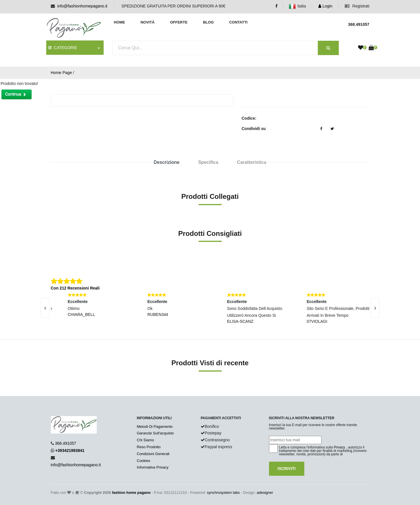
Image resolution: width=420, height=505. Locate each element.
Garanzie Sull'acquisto (155, 433)
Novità (147, 22)
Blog (208, 22)
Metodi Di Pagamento (155, 427)
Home (120, 22)
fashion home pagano (131, 493)
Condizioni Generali (153, 454)
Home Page (61, 73)
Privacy (339, 447)
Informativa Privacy (153, 467)
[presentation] (45, 308)
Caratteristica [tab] (251, 162)
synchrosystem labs (223, 493)
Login (325, 6)
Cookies (144, 461)
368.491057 (65, 443)
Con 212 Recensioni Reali (75, 288)
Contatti (238, 22)
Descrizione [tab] (167, 162)
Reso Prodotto (149, 447)
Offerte (179, 22)
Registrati (357, 6)
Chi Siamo (146, 440)
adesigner (265, 493)
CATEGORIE (63, 48)
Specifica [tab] (208, 162)
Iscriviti (287, 469)
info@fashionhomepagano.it (82, 6)
